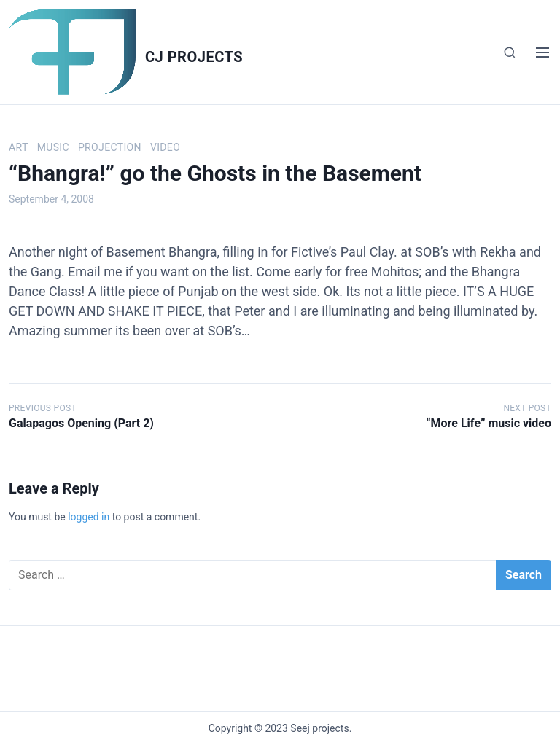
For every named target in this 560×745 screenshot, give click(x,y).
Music (53, 147)
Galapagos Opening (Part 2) (81, 423)
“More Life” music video (489, 423)
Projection (110, 147)
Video (165, 147)
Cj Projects (194, 57)
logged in (89, 517)
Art (19, 147)
